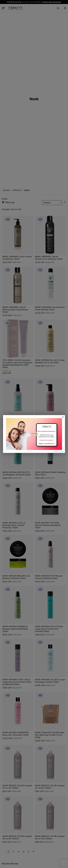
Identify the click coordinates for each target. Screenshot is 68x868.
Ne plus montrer (59, 451)
